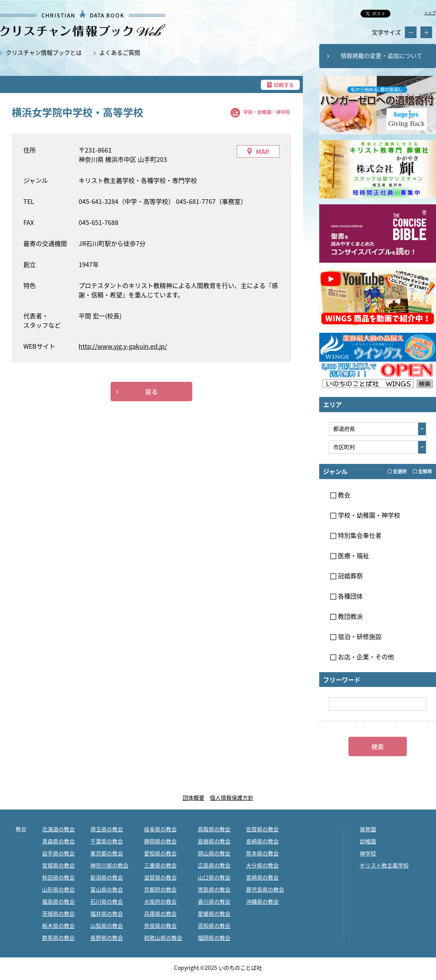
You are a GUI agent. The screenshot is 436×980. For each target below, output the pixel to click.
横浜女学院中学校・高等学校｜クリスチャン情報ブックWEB (83, 23)
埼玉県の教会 (107, 829)
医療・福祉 (350, 555)
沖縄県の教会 (262, 901)
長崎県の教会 (262, 841)
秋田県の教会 (58, 877)
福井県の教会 (107, 913)
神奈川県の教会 (109, 865)
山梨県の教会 (107, 926)
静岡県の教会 (160, 841)
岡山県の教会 (214, 853)
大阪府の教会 (160, 901)
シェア (430, 13)
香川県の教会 (214, 901)
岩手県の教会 (58, 853)
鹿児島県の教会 (265, 889)
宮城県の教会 (58, 865)
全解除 (423, 471)
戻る (151, 392)
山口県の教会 (214, 877)
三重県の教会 (160, 865)
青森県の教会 (58, 841)
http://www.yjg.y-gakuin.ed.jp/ (123, 346)
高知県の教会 (214, 926)
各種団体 (346, 596)
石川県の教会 (107, 901)
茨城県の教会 (58, 913)
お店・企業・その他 (362, 657)
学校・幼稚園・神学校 (267, 112)
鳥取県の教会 (214, 829)
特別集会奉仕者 (356, 535)
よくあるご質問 (120, 53)
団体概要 (193, 797)
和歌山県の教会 (163, 938)
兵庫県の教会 (160, 913)
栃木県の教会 (58, 926)
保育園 (368, 829)
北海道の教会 (58, 829)
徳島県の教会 (214, 889)
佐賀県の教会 (262, 829)
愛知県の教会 (160, 853)
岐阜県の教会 (160, 829)
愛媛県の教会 (214, 913)
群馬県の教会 (58, 938)
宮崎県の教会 (262, 877)
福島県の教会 (58, 901)
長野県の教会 (107, 938)
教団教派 (346, 616)
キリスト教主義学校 (384, 865)
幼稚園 (368, 841)
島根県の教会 (214, 841)
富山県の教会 (107, 889)
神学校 (368, 853)
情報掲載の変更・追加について (381, 56)
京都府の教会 (160, 889)
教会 (340, 495)
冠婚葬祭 (346, 576)
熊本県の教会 (262, 853)
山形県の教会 (58, 889)
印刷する (284, 85)
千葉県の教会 (107, 841)
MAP (263, 151)
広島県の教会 (214, 865)
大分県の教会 (262, 865)
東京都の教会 (107, 853)
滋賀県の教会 (160, 877)
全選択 (397, 471)
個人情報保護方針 (232, 797)
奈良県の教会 (160, 926)
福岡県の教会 (214, 938)
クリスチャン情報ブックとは (44, 53)
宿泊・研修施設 (356, 636)
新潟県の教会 (107, 877)
